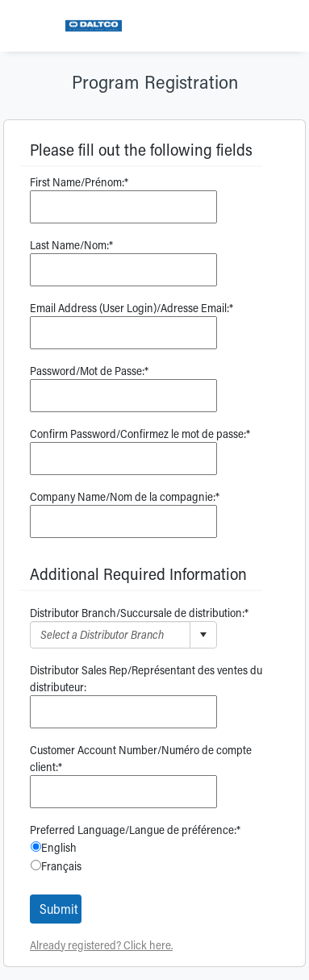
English (59, 847)
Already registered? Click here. (101, 945)
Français (61, 866)
